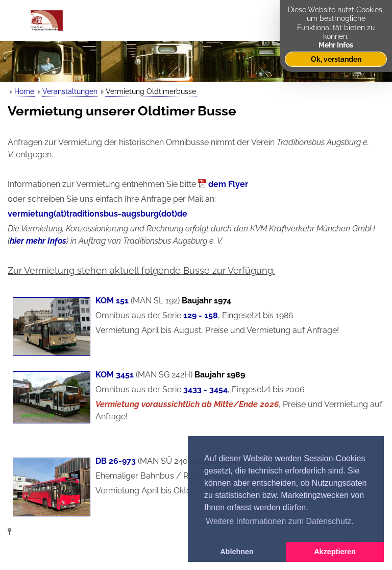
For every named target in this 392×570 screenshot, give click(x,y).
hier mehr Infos (38, 241)
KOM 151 (112, 301)
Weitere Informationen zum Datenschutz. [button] (280, 521)
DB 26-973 (116, 461)
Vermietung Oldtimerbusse (151, 91)
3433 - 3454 (205, 389)
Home (24, 91)
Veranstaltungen (70, 91)
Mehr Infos (336, 45)
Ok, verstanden (336, 59)
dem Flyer (228, 184)
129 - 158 (201, 315)
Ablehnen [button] (237, 552)
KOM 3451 (115, 375)
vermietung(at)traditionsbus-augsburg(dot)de (97, 214)
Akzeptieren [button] (335, 552)
